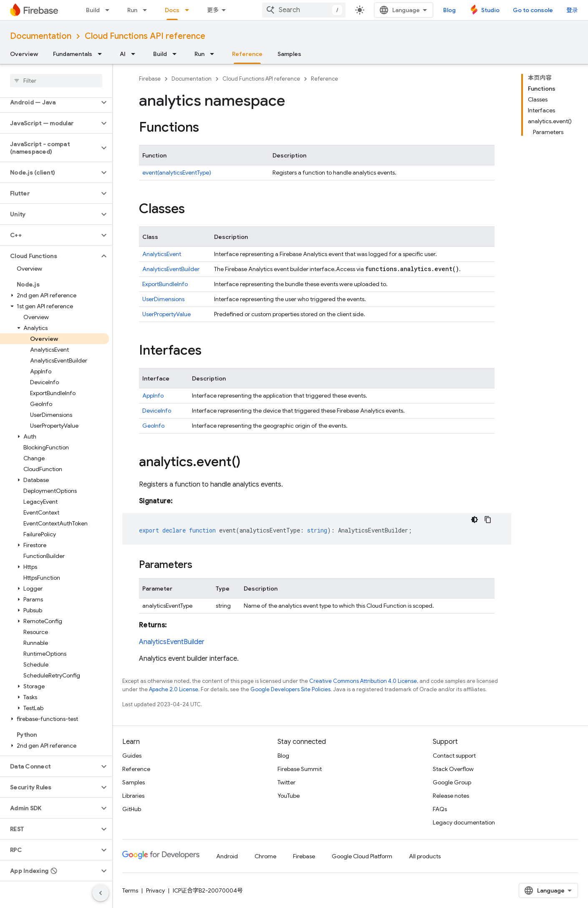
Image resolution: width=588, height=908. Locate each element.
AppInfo (153, 396)
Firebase (150, 79)
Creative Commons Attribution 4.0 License (363, 681)
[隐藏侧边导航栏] (101, 893)
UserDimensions (163, 299)
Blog (449, 10)
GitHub (132, 809)
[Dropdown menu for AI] (136, 54)
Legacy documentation (464, 822)
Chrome (265, 856)
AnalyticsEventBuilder (171, 269)
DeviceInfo (157, 411)
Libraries (133, 796)
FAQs (440, 809)
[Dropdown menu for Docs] (189, 10)
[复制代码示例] (488, 520)
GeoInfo (153, 426)
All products (425, 856)
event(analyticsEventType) (177, 172)
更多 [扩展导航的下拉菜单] (213, 10)
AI (123, 54)
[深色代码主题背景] (474, 520)
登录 (572, 10)
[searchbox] (56, 81)
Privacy (155, 890)
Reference (324, 79)
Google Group (452, 782)
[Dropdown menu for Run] (147, 10)
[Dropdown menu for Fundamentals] (102, 54)
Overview (24, 54)
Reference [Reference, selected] (247, 54)
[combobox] (304, 10)
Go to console (533, 10)
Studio (490, 10)
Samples (289, 54)
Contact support (454, 756)
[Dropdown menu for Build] (110, 10)
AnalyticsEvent (162, 254)
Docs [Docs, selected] (172, 10)
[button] (49, 102)
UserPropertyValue (167, 314)
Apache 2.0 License (174, 689)
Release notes (451, 796)
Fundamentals (73, 54)
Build (93, 10)
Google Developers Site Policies (290, 689)
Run (132, 10)
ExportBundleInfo (165, 284)
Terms (130, 890)
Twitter (286, 782)
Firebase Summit (300, 769)
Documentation (41, 36)
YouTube (289, 796)
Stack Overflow (453, 769)
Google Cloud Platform (362, 856)
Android (227, 856)
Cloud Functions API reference (145, 36)
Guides (132, 756)
